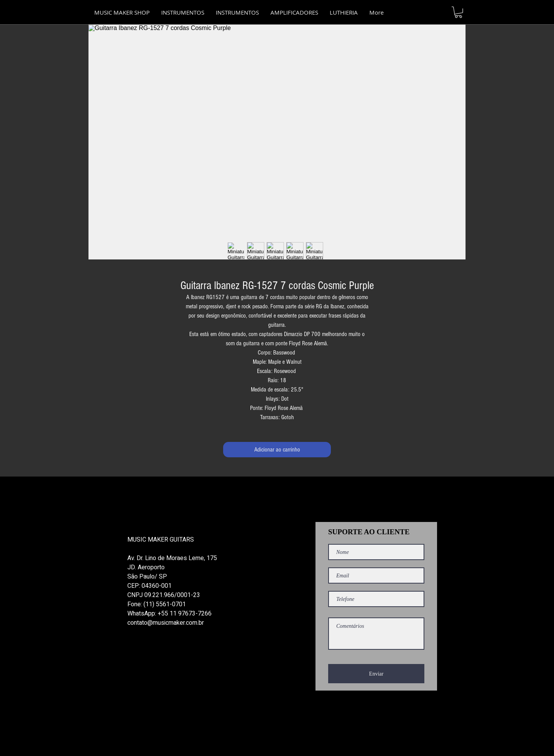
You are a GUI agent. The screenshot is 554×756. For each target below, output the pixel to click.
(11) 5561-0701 (165, 604)
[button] (237, 12)
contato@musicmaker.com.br (166, 623)
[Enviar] (376, 674)
